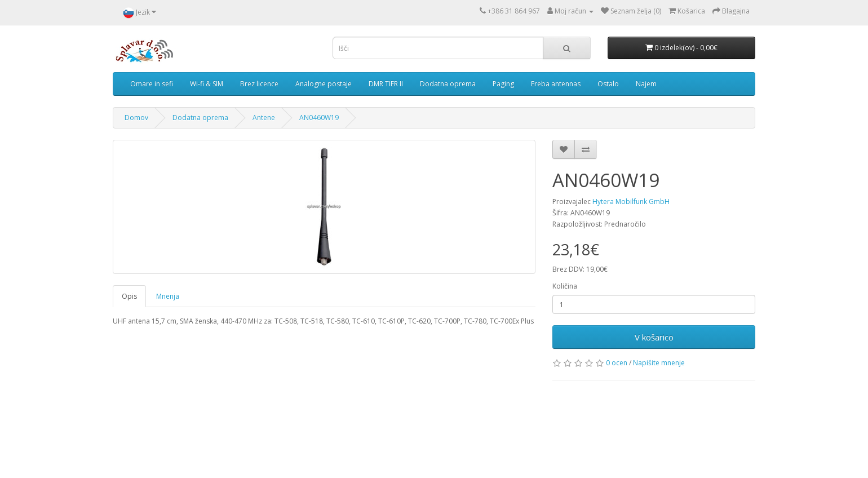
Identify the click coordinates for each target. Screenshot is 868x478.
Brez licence (259, 84)
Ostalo (608, 84)
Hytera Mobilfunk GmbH (631, 202)
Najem (646, 84)
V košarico (654, 337)
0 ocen (617, 363)
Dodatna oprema (448, 84)
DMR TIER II (386, 84)
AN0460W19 (319, 118)
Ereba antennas (556, 84)
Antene (264, 118)
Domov (136, 118)
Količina (565, 286)
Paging (503, 84)
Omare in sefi (152, 84)
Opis (129, 296)
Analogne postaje (324, 84)
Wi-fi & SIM (207, 84)
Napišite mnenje (659, 363)
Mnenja (168, 296)
